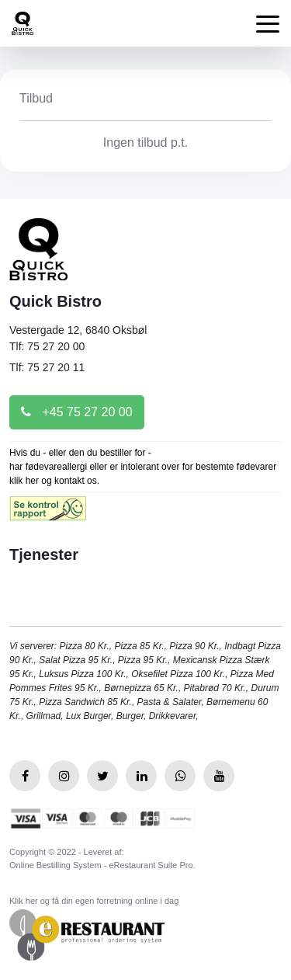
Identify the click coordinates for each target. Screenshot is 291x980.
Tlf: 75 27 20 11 (47, 367)
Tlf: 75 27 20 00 (47, 346)
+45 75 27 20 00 (77, 412)
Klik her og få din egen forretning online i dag (94, 901)
